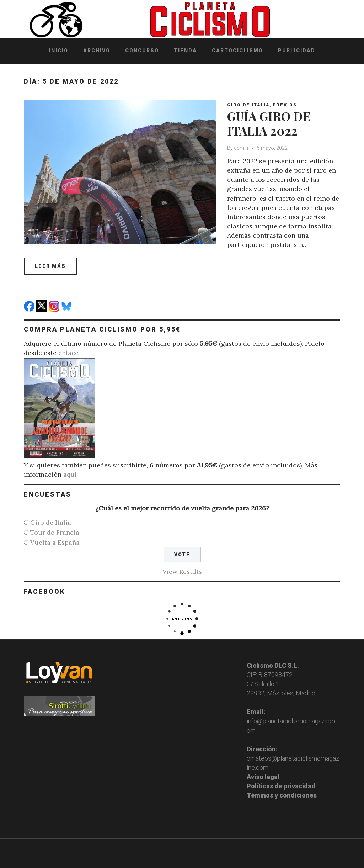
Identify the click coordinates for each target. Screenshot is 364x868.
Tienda (185, 51)
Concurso (142, 51)
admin (241, 148)
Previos (285, 105)
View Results (182, 571)
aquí (70, 474)
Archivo (97, 51)
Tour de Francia (55, 532)
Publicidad (297, 51)
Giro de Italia (248, 105)
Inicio (59, 51)
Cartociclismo (237, 51)
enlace (68, 353)
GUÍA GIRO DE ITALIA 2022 (269, 123)
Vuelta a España (55, 542)
